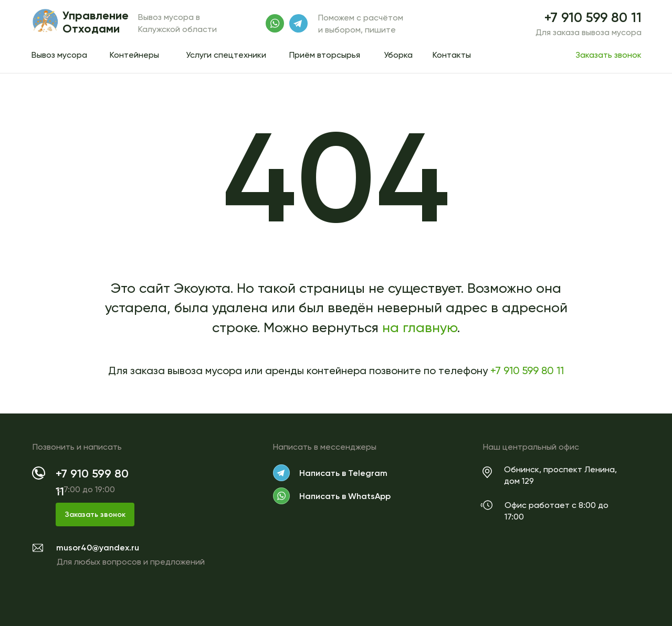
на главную (420, 327)
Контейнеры (134, 55)
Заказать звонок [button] (608, 55)
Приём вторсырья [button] (325, 55)
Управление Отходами (96, 22)
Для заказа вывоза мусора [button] (589, 32)
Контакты (452, 55)
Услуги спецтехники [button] (226, 55)
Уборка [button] (398, 55)
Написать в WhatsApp (345, 496)
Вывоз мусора (59, 55)
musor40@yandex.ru (98, 548)
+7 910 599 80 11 (593, 18)
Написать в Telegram (343, 473)
